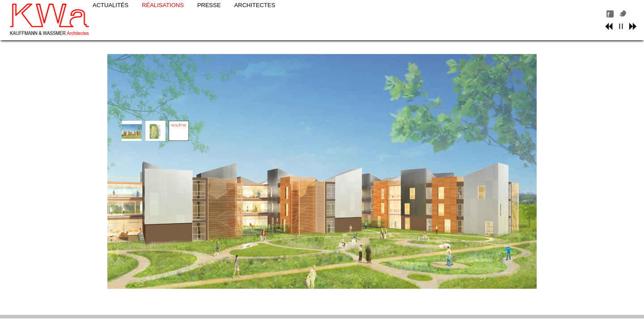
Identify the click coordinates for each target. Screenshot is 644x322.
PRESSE (271, 12)
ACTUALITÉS (173, 12)
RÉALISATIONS (225, 12)
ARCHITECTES (317, 12)
